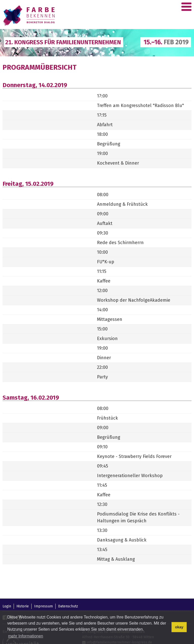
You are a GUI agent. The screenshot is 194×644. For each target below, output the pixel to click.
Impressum (43, 606)
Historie (23, 606)
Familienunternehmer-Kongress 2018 (30, 16)
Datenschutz (68, 606)
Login (7, 606)
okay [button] (179, 627)
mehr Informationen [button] (26, 636)
